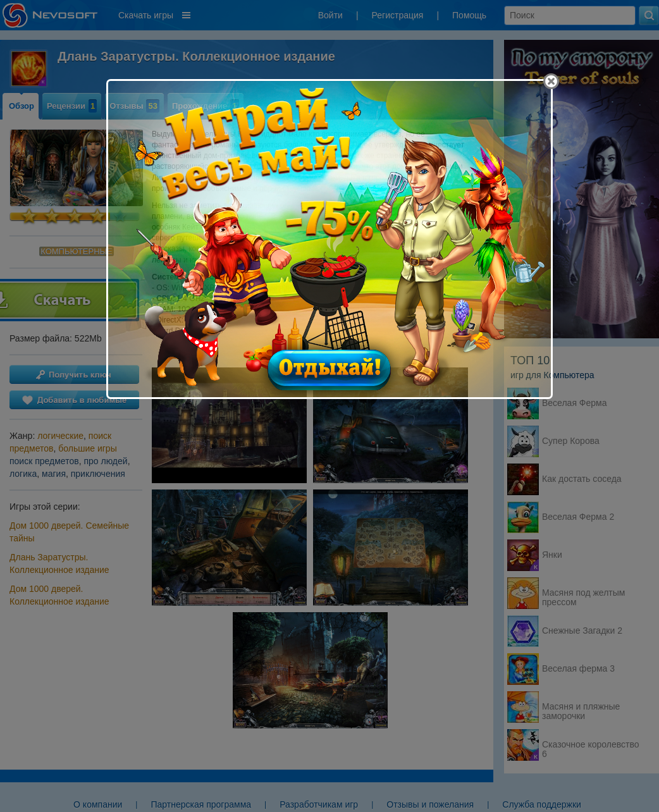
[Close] (551, 81)
